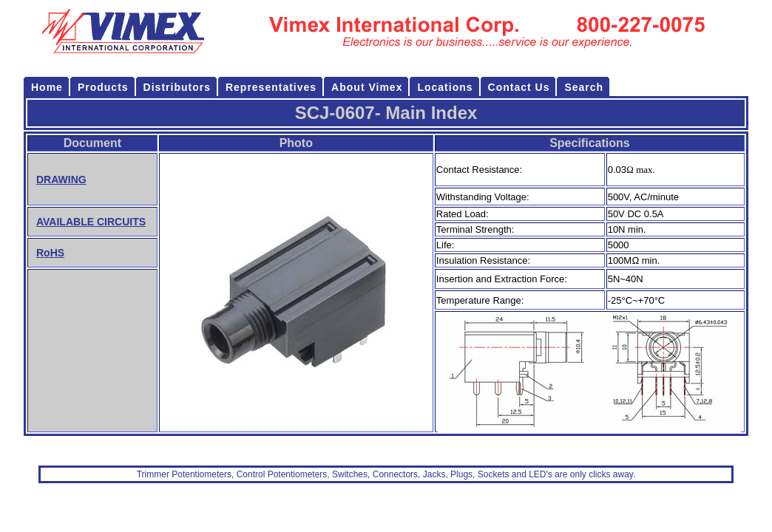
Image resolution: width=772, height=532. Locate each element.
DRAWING (61, 180)
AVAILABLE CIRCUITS (91, 222)
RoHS (50, 253)
